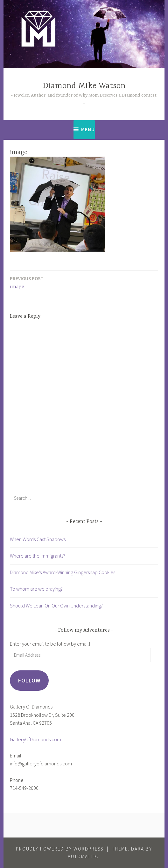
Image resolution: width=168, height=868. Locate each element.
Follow (29, 680)
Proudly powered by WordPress (60, 849)
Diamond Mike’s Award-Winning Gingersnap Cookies (63, 572)
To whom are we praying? (36, 589)
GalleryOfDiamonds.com (35, 739)
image (27, 282)
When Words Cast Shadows (38, 539)
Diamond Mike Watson (84, 86)
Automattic (83, 856)
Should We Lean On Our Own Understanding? (56, 606)
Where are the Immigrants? (38, 556)
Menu (88, 129)
